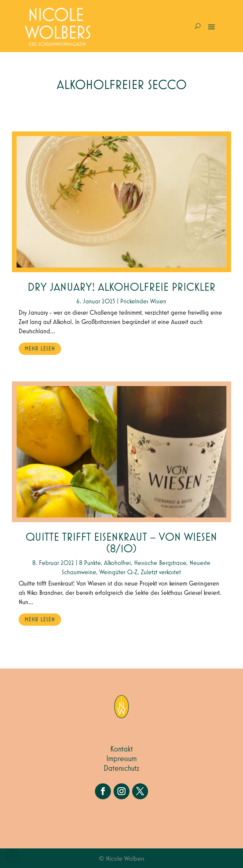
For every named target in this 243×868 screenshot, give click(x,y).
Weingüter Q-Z (118, 572)
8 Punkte (90, 563)
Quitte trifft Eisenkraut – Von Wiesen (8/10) (121, 543)
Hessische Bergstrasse (160, 563)
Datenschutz (121, 768)
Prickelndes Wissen (143, 301)
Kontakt (121, 749)
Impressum (121, 759)
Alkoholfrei (117, 563)
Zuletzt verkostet (161, 572)
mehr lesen (40, 349)
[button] (12, 856)
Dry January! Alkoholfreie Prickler (121, 288)
